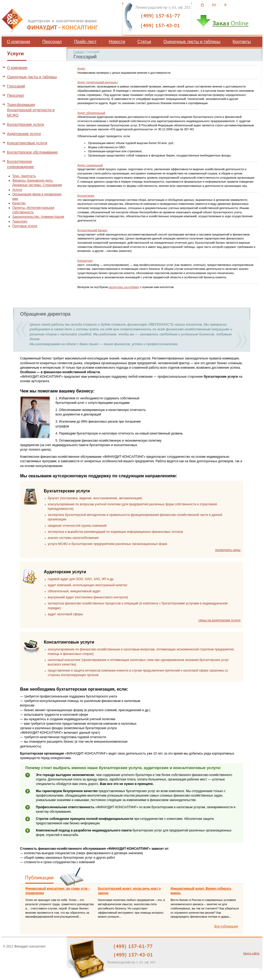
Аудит (81, 68)
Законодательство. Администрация (38, 217)
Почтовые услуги (25, 226)
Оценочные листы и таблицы (192, 42)
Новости (117, 42)
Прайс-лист (85, 42)
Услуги (17, 190)
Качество (19, 203)
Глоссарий (16, 86)
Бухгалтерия (86, 196)
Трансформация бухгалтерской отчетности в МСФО (31, 110)
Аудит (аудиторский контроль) (98, 82)
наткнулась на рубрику (124, 287)
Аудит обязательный (91, 113)
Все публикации (226, 926)
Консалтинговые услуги (27, 143)
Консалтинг (85, 261)
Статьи (144, 42)
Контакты (242, 42)
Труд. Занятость (24, 176)
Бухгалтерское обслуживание (32, 152)
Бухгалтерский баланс (92, 230)
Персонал (52, 42)
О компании (18, 42)
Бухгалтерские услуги (26, 124)
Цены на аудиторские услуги (220, 620)
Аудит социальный (90, 165)
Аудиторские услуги (24, 134)
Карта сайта (251, 953)
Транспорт (20, 221)
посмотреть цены (228, 550)
